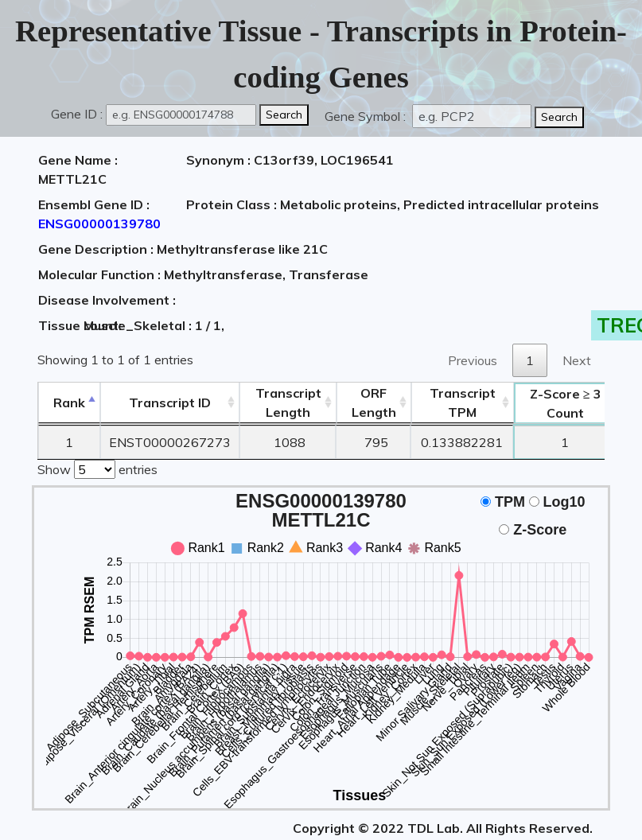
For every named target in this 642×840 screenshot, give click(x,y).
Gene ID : (77, 114)
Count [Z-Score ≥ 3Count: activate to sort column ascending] (566, 403)
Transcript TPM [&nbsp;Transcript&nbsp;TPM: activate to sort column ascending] (463, 402)
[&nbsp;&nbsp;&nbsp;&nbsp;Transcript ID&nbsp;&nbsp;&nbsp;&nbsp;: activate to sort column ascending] (170, 403)
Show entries (97, 468)
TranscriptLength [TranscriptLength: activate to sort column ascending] (288, 402)
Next (577, 360)
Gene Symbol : (367, 116)
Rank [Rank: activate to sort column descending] (69, 402)
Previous (473, 360)
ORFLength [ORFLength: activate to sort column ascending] (374, 402)
